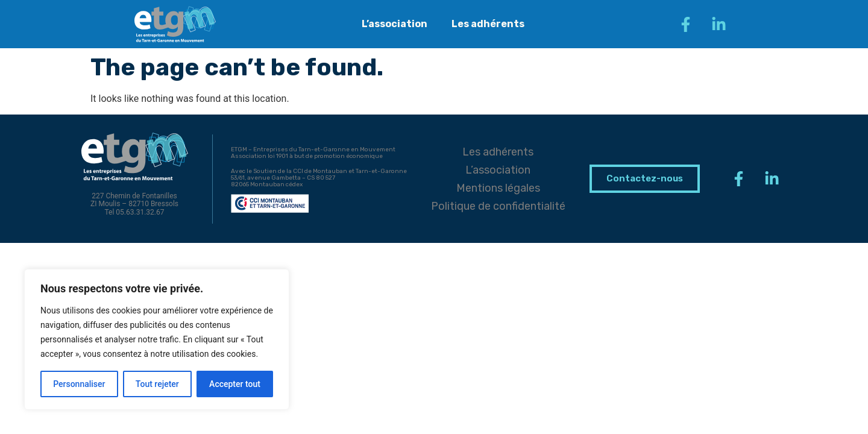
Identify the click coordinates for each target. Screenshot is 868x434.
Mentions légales (498, 188)
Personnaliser (79, 384)
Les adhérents (488, 24)
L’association (395, 24)
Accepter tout (235, 384)
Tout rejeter (157, 384)
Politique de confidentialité (498, 206)
